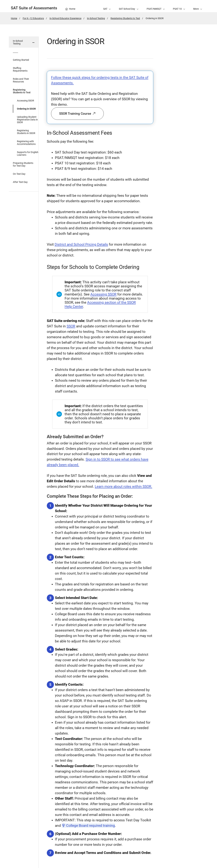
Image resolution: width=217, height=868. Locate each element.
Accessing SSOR (26, 101)
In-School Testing (96, 18)
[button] (198, 6)
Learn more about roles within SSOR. (124, 487)
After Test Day (20, 182)
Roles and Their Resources (21, 80)
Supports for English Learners (28, 154)
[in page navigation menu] (24, 452)
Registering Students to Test (125, 18)
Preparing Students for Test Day (23, 164)
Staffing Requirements (20, 69)
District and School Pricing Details (81, 244)
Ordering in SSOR (26, 109)
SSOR (71, 326)
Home (14, 18)
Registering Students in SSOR (26, 132)
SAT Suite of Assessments (34, 8)
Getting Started (21, 60)
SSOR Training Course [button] (77, 114)
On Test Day (19, 174)
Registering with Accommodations (26, 143)
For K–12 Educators (33, 18)
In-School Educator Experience (65, 18)
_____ (15, 52)
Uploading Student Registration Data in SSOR (27, 120)
